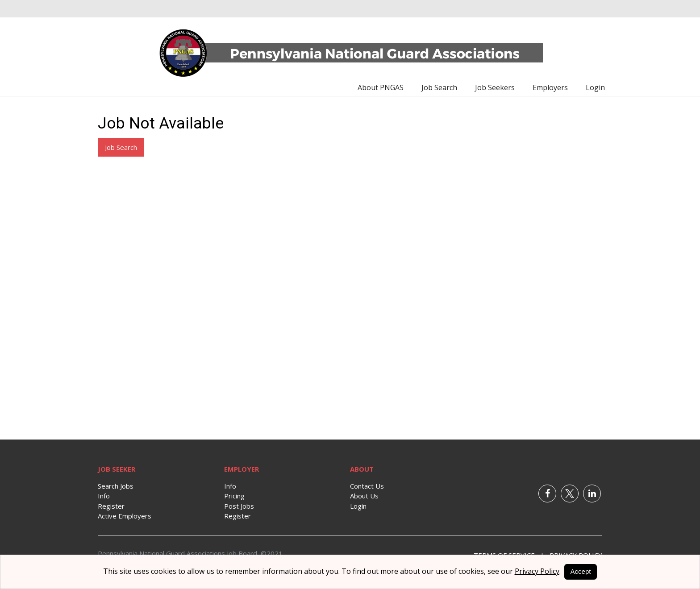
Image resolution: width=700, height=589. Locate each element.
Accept (581, 571)
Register (111, 506)
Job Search (439, 87)
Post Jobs (239, 506)
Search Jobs (116, 486)
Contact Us (367, 486)
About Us (364, 496)
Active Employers (125, 516)
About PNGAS (381, 87)
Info (104, 496)
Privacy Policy (537, 571)
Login (595, 87)
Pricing (234, 496)
